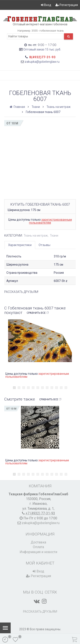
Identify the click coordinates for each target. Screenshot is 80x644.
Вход (46, 5)
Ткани (36, 107)
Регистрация (67, 5)
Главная (18, 107)
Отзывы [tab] (44, 245)
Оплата (38, 547)
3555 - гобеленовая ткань (48, 31)
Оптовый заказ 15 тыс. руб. (42, 49)
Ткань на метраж (59, 107)
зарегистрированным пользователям (50, 221)
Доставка (38, 542)
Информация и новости (38, 552)
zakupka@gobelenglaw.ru (42, 62)
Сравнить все (38, 313)
